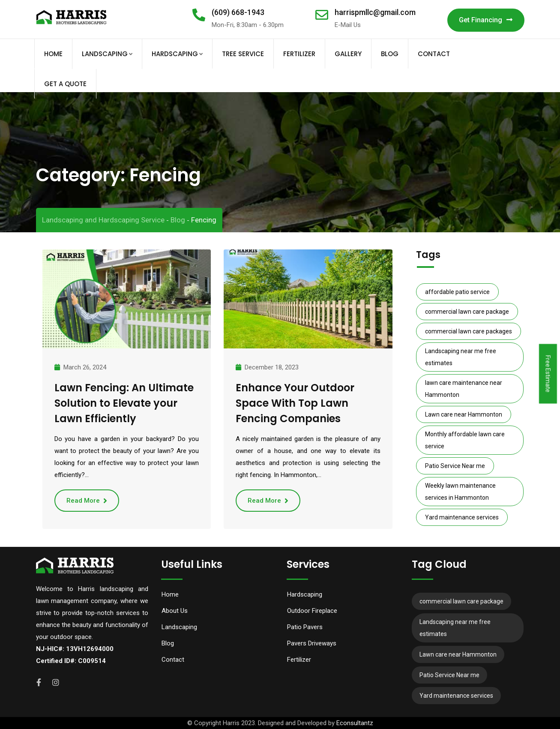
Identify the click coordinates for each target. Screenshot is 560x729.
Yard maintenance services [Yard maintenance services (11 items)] (462, 517)
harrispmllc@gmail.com (375, 12)
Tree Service (243, 54)
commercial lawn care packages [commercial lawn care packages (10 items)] (469, 331)
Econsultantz (355, 723)
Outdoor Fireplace (312, 611)
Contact (434, 54)
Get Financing (486, 20)
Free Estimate (548, 374)
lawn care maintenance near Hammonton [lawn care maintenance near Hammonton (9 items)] (464, 389)
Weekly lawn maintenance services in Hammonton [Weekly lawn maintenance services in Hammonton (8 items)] (460, 492)
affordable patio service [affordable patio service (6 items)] (457, 292)
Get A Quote (65, 84)
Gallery (348, 54)
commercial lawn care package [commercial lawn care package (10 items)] (467, 312)
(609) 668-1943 (238, 12)
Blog (390, 54)
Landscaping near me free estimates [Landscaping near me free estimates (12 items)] (461, 357)
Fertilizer (299, 54)
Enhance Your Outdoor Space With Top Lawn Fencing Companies (295, 403)
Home (53, 54)
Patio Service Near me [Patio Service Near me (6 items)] (455, 466)
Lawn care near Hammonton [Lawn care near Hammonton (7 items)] (464, 414)
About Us (175, 611)
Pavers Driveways (312, 643)
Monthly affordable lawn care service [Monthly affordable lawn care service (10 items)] (465, 440)
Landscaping (105, 54)
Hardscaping (175, 54)
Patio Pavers (305, 627)
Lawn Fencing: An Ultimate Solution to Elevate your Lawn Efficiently (124, 403)
